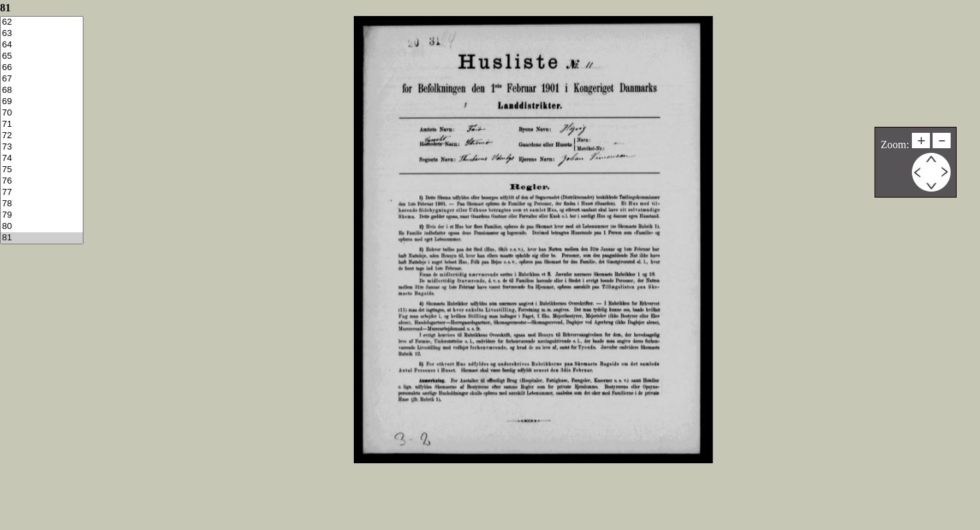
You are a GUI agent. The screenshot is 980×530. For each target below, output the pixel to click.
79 (42, 215)
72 (42, 136)
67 (42, 79)
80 (42, 227)
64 (42, 45)
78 (42, 204)
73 (42, 147)
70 (42, 113)
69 (42, 102)
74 (42, 159)
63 (42, 34)
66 (42, 68)
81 (42, 238)
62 (42, 22)
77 (42, 193)
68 (42, 90)
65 (42, 56)
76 (42, 181)
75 (42, 170)
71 (42, 124)
